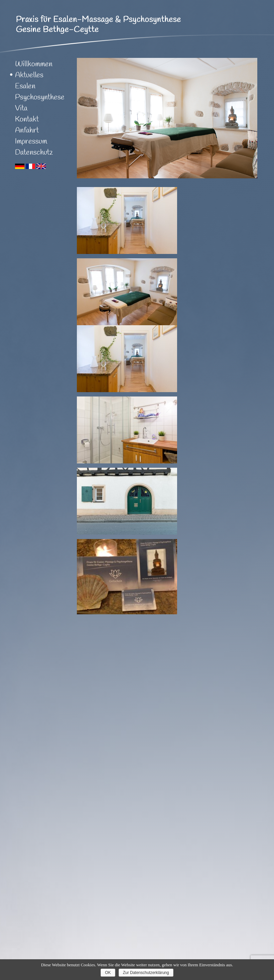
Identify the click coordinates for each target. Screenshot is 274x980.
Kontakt (27, 119)
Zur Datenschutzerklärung (146, 973)
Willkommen (34, 64)
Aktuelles (29, 75)
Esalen (25, 86)
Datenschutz (34, 153)
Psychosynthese (40, 97)
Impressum (31, 142)
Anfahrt (27, 130)
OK (108, 973)
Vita (21, 108)
